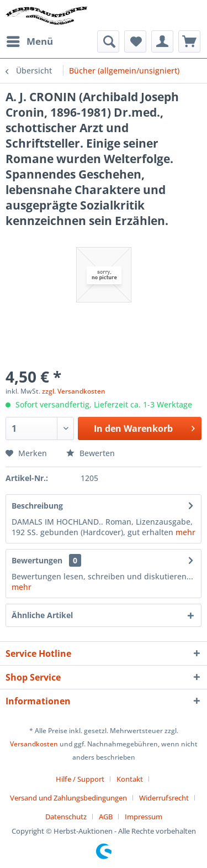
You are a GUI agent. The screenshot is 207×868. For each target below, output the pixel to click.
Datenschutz (66, 817)
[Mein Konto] (162, 41)
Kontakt (130, 779)
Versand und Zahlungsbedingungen (68, 798)
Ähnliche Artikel (42, 615)
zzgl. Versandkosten (74, 391)
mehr (185, 532)
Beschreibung (37, 506)
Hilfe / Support (80, 779)
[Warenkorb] (189, 41)
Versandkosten (34, 744)
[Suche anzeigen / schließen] (108, 41)
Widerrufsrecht (164, 798)
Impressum (144, 817)
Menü (30, 40)
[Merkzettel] (135, 41)
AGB (106, 817)
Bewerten (91, 453)
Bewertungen (37, 560)
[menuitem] (29, 41)
